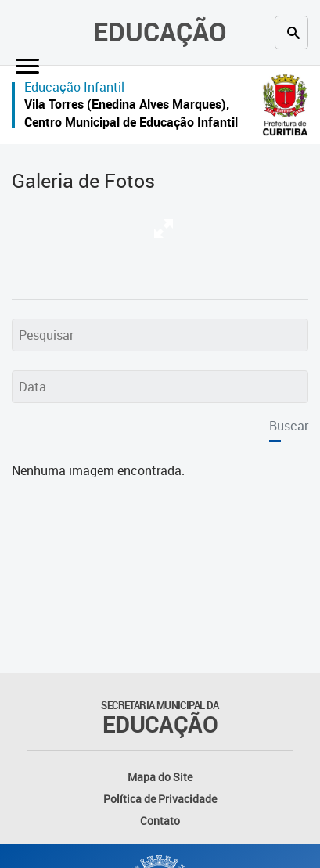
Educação (160, 32)
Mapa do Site (160, 777)
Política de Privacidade (160, 799)
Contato (160, 821)
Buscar (289, 426)
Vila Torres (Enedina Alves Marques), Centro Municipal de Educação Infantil (131, 113)
